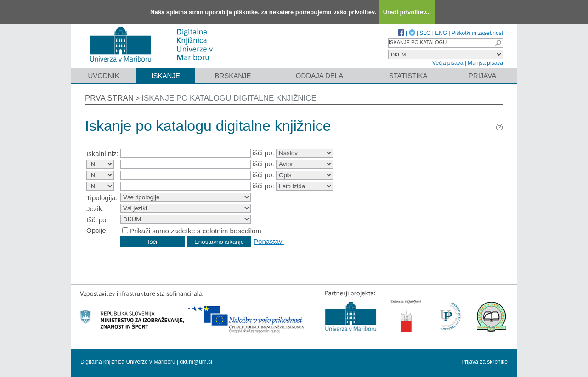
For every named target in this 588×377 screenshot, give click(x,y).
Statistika (408, 76)
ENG (441, 33)
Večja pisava (448, 63)
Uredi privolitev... (407, 12)
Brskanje (233, 76)
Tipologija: (102, 198)
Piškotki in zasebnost (477, 33)
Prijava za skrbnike (484, 362)
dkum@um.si (196, 362)
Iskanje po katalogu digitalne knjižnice (229, 98)
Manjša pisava (485, 63)
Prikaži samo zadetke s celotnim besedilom (195, 231)
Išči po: (97, 220)
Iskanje (166, 76)
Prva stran (109, 98)
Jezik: (95, 209)
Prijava (482, 76)
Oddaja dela (319, 76)
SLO (425, 33)
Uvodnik (103, 76)
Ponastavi (269, 241)
